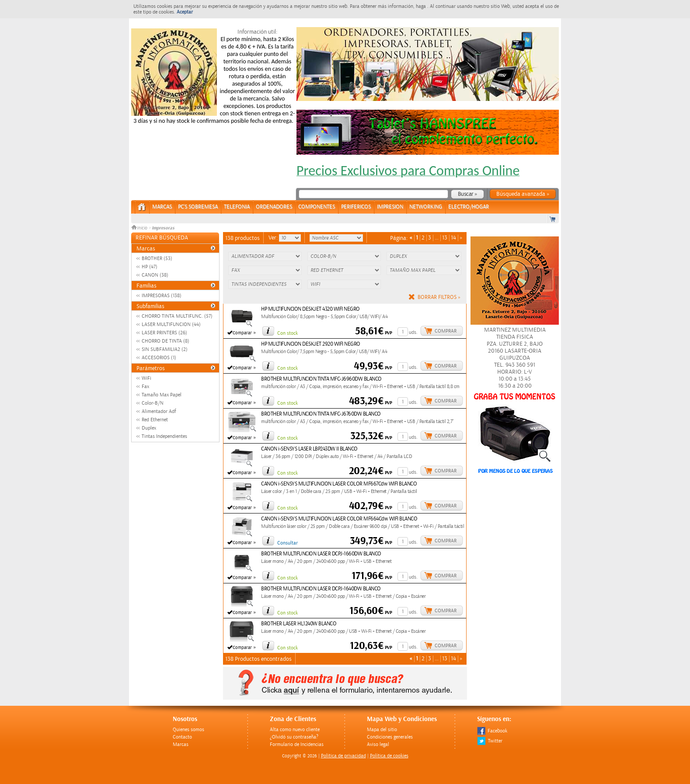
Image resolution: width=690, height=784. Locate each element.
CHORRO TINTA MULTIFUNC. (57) (177, 316)
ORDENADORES (274, 207)
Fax (145, 387)
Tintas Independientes (164, 436)
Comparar (242, 333)
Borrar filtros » (439, 297)
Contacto (182, 737)
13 (445, 238)
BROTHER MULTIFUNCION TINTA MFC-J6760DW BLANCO (321, 414)
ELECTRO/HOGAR (469, 207)
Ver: (274, 238)
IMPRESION (390, 207)
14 (453, 238)
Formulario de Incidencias (297, 744)
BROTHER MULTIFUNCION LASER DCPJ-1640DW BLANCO (321, 589)
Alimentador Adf (159, 411)
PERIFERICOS (356, 207)
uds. (413, 332)
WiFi (146, 378)
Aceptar (185, 12)
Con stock (287, 333)
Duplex (149, 428)
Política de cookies (389, 756)
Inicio (140, 228)
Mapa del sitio (382, 730)
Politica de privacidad (343, 756)
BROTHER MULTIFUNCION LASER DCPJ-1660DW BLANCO (321, 554)
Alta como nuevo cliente (295, 730)
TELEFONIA (237, 207)
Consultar (287, 543)
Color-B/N (153, 403)
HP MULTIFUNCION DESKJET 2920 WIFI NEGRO (311, 344)
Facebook (492, 731)
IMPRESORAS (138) (162, 296)
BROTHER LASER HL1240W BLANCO (299, 624)
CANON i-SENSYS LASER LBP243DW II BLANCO (309, 449)
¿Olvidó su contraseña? (294, 737)
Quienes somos (188, 730)
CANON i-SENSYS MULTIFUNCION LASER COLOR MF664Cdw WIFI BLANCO (339, 519)
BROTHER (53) (157, 258)
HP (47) (150, 267)
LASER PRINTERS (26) (164, 333)
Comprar (446, 331)
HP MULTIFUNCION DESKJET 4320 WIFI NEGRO (310, 309)
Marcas (162, 207)
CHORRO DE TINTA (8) (166, 341)
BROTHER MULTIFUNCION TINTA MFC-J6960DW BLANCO (321, 379)
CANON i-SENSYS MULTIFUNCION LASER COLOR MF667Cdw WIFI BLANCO (339, 484)
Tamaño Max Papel (162, 395)
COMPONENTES (317, 207)
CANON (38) (155, 275)
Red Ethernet (155, 420)
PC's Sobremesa (198, 207)
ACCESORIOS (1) (159, 358)
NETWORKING (426, 207)
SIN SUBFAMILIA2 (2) (165, 349)
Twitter (490, 741)
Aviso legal (378, 744)
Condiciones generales (390, 737)
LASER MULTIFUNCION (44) (171, 324)
